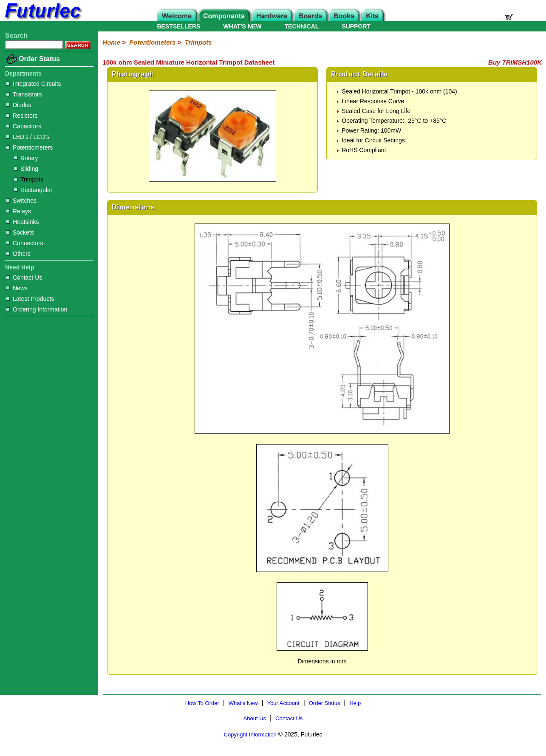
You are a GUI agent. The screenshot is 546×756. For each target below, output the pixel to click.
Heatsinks (22, 222)
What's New (243, 703)
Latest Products (30, 299)
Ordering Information (37, 309)
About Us (255, 718)
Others (18, 254)
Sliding (26, 169)
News (17, 288)
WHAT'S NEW (242, 26)
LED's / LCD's (28, 137)
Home (111, 42)
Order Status (39, 59)
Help (355, 703)
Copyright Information (250, 735)
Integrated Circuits (34, 84)
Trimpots (28, 179)
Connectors (25, 243)
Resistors (22, 116)
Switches (21, 201)
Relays (18, 211)
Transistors (24, 94)
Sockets (20, 232)
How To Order (202, 703)
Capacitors (24, 126)
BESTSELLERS (178, 26)
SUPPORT (356, 26)
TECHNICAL (302, 26)
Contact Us (24, 277)
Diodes (19, 105)
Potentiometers (29, 147)
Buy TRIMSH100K (515, 62)
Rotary (26, 158)
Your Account (283, 703)
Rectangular (33, 190)
